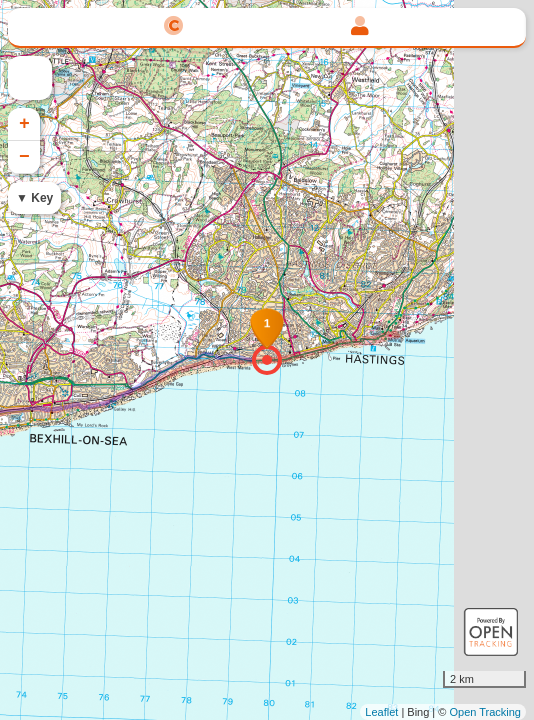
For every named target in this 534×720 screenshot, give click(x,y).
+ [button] (24, 124)
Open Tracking (485, 712)
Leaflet (381, 712)
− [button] (24, 157)
